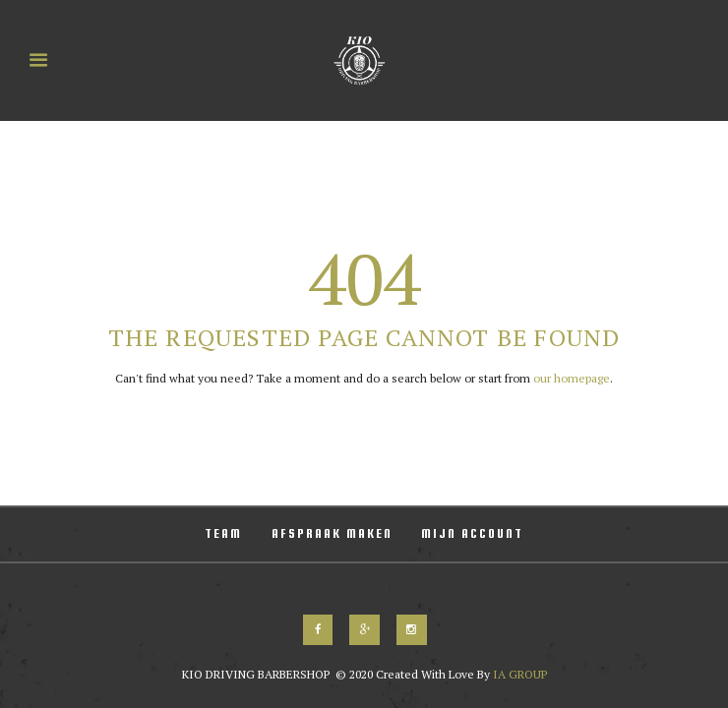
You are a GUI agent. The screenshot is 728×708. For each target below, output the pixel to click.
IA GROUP (518, 674)
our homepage (572, 378)
